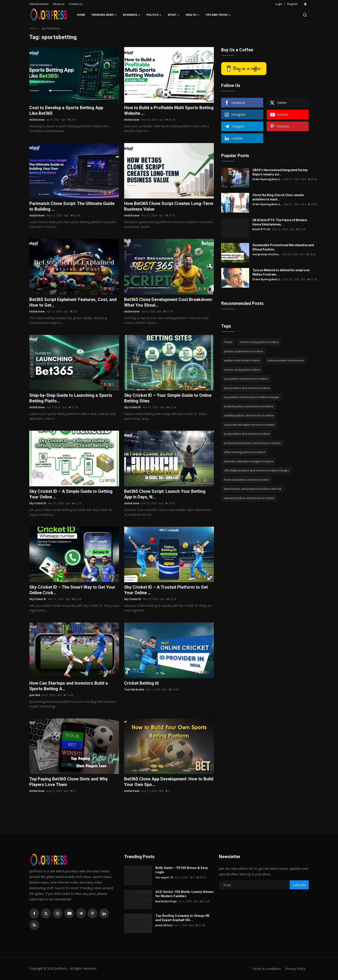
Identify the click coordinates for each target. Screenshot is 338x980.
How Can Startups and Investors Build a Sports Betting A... (69, 686)
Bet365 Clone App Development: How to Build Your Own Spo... (169, 782)
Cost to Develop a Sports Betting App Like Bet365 (66, 110)
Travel (228, 342)
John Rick (35, 695)
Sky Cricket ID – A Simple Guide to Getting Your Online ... (71, 494)
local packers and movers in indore (247, 434)
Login (279, 4)
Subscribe (299, 885)
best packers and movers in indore (247, 388)
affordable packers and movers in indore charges (257, 470)
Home (81, 15)
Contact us (76, 4)
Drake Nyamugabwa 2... (267, 179)
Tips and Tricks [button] (218, 15)
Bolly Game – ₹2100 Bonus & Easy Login (182, 870)
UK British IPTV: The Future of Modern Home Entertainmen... (280, 222)
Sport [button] (174, 15)
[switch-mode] (305, 4)
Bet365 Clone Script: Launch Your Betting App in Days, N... (165, 494)
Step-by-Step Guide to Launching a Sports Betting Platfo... (71, 398)
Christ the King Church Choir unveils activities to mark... (278, 197)
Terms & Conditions (266, 969)
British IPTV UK (261, 229)
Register (293, 4)
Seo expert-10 (164, 877)
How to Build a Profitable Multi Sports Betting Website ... (169, 110)
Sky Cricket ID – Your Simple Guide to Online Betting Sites (168, 398)
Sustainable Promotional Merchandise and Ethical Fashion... (283, 247)
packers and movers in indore (244, 351)
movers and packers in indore (259, 342)
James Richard (164, 925)
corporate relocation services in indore (249, 425)
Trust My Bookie (134, 689)
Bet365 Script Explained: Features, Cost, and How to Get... (73, 302)
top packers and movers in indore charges (252, 397)
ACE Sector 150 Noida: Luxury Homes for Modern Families (185, 894)
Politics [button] (154, 15)
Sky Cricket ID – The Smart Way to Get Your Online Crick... (72, 590)
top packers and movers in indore (246, 379)
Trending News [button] (104, 15)
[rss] (34, 925)
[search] (305, 15)
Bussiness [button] (132, 15)
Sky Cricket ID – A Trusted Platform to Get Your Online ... (166, 590)
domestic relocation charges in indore (249, 461)
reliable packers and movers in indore (249, 415)
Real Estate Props (166, 901)
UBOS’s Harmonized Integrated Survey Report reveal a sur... (280, 172)
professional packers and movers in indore (252, 443)
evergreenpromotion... (266, 254)
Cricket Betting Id (141, 683)
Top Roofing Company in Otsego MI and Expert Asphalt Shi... (182, 918)
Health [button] (193, 15)
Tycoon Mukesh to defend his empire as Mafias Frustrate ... (281, 272)
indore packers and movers (286, 360)
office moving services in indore (245, 452)
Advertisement (39, 4)
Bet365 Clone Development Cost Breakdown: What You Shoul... (168, 302)
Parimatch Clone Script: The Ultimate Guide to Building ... (72, 206)
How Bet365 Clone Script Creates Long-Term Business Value (169, 206)
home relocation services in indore (247, 480)
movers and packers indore (242, 370)
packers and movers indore (242, 360)
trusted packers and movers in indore (249, 406)
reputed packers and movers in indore (249, 498)
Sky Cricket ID (133, 407)
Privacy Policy (295, 969)
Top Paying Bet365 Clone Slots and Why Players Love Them (69, 782)
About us (59, 4)
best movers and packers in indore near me (253, 489)
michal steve (37, 120)
